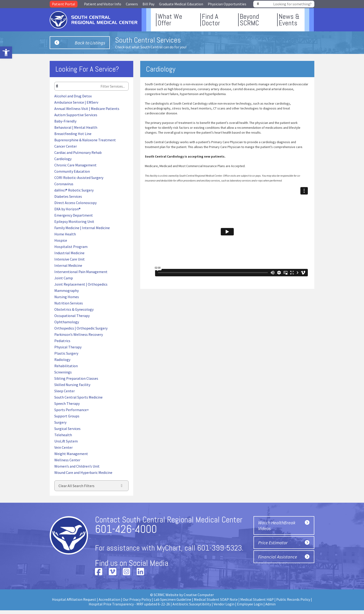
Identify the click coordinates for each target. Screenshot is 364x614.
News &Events (289, 20)
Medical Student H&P (257, 599)
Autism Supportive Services (76, 115)
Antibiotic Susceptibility (192, 604)
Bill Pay (148, 4)
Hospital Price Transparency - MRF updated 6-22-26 (129, 604)
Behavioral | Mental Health (76, 127)
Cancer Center (66, 146)
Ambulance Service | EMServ (76, 102)
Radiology (62, 360)
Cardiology (63, 159)
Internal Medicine (68, 265)
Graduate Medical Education (181, 4)
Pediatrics (62, 341)
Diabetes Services (68, 196)
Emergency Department (74, 215)
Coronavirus (64, 184)
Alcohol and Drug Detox (73, 96)
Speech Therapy (67, 403)
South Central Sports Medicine (78, 397)
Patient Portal (64, 4)
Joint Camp (64, 278)
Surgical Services (67, 429)
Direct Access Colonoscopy (75, 203)
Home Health (65, 234)
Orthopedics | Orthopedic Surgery (81, 328)
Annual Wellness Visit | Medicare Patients (87, 109)
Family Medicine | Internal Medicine (82, 228)
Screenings (63, 372)
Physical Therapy (68, 347)
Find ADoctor (211, 20)
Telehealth (63, 435)
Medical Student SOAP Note (216, 599)
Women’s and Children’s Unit (77, 466)
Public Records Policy (293, 599)
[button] (6, 53)
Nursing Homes (67, 297)
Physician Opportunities (227, 4)
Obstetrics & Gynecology (74, 309)
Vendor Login (224, 604)
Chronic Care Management (75, 165)
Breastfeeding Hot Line (73, 134)
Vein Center (63, 447)
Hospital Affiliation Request (74, 599)
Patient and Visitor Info (103, 4)
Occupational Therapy (72, 316)
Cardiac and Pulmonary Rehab (78, 152)
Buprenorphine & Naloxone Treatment (85, 140)
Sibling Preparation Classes (76, 378)
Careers (132, 4)
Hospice (61, 240)
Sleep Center (65, 391)
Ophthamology (67, 322)
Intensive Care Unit (70, 259)
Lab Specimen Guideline (172, 599)
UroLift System (66, 441)
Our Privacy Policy (137, 599)
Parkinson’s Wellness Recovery (79, 334)
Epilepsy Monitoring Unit (74, 221)
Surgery (60, 422)
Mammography (67, 290)
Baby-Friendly (65, 121)
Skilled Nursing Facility (72, 385)
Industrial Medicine (69, 253)
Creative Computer (199, 595)
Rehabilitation (66, 366)
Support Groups (67, 416)
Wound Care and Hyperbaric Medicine (83, 472)
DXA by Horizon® (67, 209)
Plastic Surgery (66, 353)
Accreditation (109, 599)
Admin (270, 604)
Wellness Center (67, 460)
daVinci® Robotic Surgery (74, 190)
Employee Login (250, 604)
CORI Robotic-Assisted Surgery (79, 178)
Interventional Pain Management (81, 272)
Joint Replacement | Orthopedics (81, 284)
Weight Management (71, 454)
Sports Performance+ (72, 410)
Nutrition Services (69, 303)
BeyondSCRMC (249, 20)
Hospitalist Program (71, 247)
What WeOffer (170, 20)
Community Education (72, 171)
